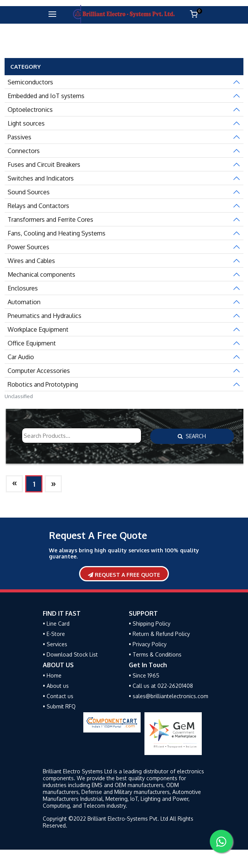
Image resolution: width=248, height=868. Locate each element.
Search (192, 436)
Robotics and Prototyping (43, 384)
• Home (52, 675)
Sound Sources (29, 192)
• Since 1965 (144, 675)
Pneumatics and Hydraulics (45, 316)
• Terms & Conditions (155, 654)
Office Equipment (32, 343)
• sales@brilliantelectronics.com (169, 696)
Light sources (26, 123)
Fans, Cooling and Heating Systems (57, 233)
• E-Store (54, 634)
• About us (56, 686)
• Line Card (56, 624)
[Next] (14, 484)
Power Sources (28, 247)
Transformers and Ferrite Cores (50, 219)
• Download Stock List (70, 654)
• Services (55, 644)
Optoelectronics (30, 110)
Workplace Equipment (38, 329)
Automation (24, 302)
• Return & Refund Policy (159, 634)
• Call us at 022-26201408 (161, 686)
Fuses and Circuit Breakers (44, 165)
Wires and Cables (31, 261)
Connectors (24, 151)
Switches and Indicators (41, 178)
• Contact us (58, 696)
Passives (19, 137)
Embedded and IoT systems (46, 96)
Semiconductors (30, 82)
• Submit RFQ (59, 706)
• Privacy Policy (148, 644)
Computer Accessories (39, 371)
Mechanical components (41, 274)
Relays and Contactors (38, 206)
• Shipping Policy (150, 624)
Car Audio (21, 357)
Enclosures (23, 288)
